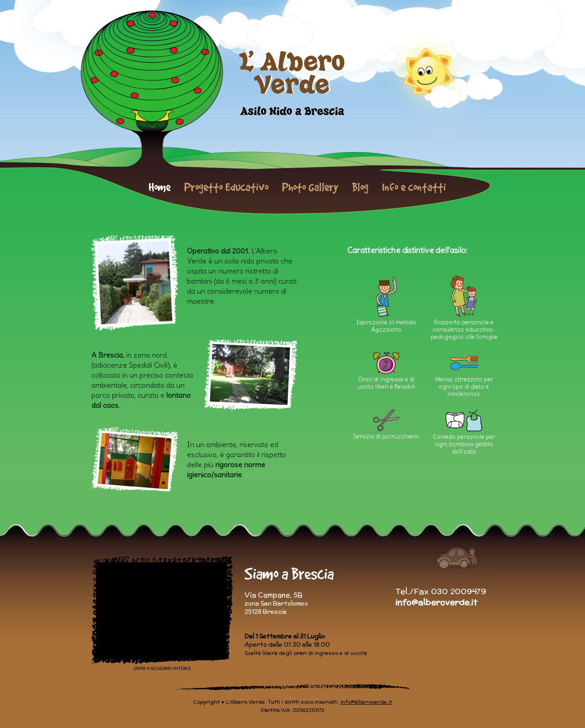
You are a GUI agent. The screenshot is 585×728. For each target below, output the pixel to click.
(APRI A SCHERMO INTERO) (162, 668)
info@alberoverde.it (436, 602)
